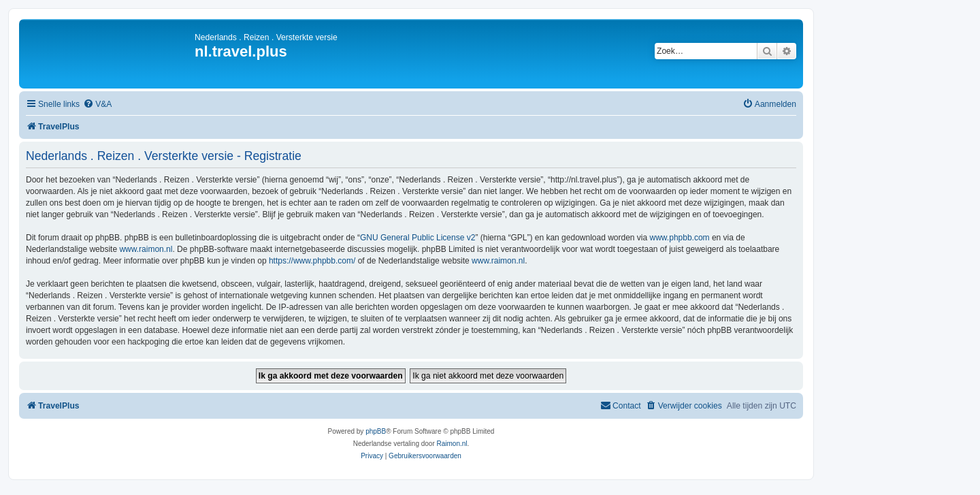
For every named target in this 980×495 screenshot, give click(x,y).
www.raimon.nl (146, 249)
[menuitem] (97, 105)
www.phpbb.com (680, 238)
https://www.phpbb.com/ (312, 261)
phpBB (376, 431)
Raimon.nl (452, 444)
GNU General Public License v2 (418, 238)
